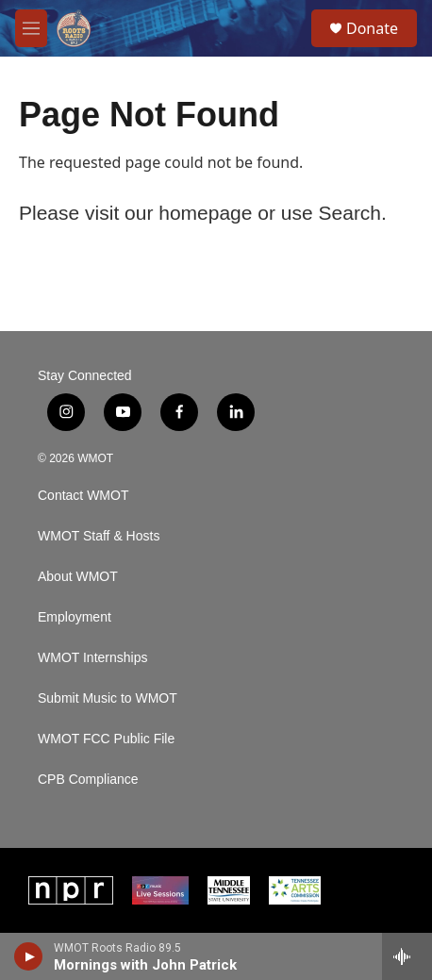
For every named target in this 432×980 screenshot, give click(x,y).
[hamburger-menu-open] (31, 28)
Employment (75, 617)
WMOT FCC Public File (106, 739)
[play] (29, 956)
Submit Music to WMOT (108, 698)
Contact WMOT (83, 496)
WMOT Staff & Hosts (99, 536)
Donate (372, 28)
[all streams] (407, 956)
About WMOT (78, 577)
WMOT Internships (92, 658)
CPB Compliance (88, 780)
